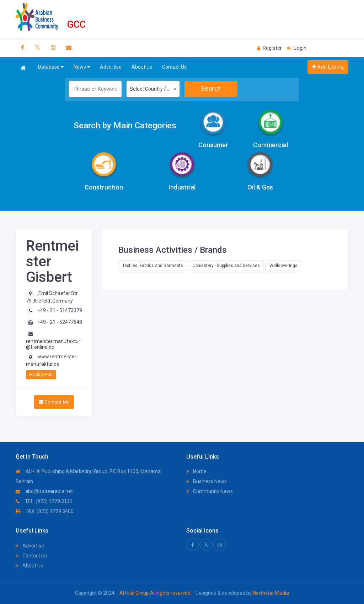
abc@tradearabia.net (44, 491)
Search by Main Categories (125, 125)
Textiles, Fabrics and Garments (153, 266)
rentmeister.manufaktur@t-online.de (53, 344)
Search (211, 89)
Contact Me (54, 402)
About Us (142, 67)
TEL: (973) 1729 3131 (44, 501)
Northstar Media (270, 593)
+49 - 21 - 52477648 (60, 322)
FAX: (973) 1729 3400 (45, 511)
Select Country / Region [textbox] (154, 89)
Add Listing (328, 67)
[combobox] (153, 89)
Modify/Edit (41, 375)
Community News (210, 491)
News (82, 67)
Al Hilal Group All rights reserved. (156, 593)
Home (196, 471)
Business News (207, 481)
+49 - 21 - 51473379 (60, 310)
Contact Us (174, 67)
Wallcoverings (283, 266)
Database (51, 67)
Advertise (111, 67)
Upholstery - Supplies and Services (226, 266)
